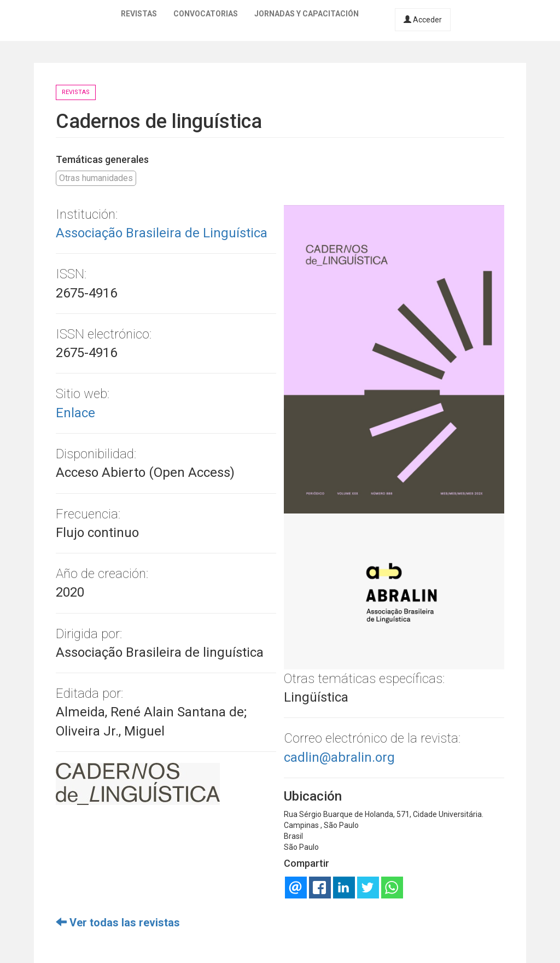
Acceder (423, 20)
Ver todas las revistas (118, 923)
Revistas (139, 14)
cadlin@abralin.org (339, 757)
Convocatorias (206, 14)
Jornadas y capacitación (307, 14)
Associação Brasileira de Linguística (162, 233)
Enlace (75, 413)
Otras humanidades (96, 178)
